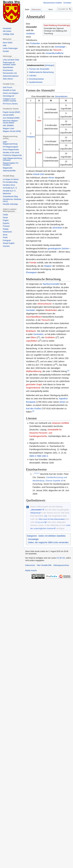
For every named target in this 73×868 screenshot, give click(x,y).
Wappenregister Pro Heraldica (11, 164)
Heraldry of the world (11, 153)
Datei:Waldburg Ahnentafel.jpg (57, 25)
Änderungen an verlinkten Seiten (9, 64)
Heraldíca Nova (9, 185)
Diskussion (36, 9)
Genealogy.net (8, 96)
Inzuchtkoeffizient (34, 317)
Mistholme (7, 194)
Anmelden (67, 3)
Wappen (48, 266)
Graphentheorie (33, 388)
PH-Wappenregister (11, 147)
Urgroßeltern (32, 341)
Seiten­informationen (11, 76)
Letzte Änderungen (10, 48)
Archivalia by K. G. (10, 188)
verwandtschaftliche (54, 53)
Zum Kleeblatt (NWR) (11, 118)
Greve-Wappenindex (11, 150)
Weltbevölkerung (34, 371)
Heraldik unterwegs (10, 204)
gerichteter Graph (34, 384)
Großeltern (50, 337)
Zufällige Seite (8, 34)
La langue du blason (11, 179)
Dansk (5, 218)
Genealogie (60, 47)
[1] (68, 371)
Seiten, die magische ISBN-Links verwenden (48, 542)
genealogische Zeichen (58, 249)
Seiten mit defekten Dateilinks (52, 536)
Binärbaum (31, 331)
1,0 (35, 473)
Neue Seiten (8, 43)
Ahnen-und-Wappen (11, 93)
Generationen (61, 96)
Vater (39, 121)
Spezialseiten (8, 67)
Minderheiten (51, 310)
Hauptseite (7, 28)
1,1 (38, 473)
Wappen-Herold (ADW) (12, 131)
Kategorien (32, 536)
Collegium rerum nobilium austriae (9, 100)
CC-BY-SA (61, 558)
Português (7, 240)
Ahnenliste (57, 228)
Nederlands (7, 232)
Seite (27, 9)
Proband (31, 137)
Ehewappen (31, 272)
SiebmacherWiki (9, 171)
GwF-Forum (7, 87)
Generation (38, 334)
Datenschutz (30, 565)
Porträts (33, 263)
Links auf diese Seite (11, 60)
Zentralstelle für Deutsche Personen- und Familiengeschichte (45, 433)
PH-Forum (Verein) (10, 104)
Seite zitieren (8, 79)
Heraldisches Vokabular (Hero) (12, 200)
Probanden (35, 43)
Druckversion (8, 70)
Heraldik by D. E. (9, 191)
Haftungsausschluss (61, 565)
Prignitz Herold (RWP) (11, 112)
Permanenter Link (10, 73)
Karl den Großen (34, 409)
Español (6, 223)
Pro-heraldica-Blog (10, 182)
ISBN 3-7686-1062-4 (39, 456)
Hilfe (5, 46)
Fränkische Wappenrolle (12, 155)
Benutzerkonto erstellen (53, 3)
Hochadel (30, 310)
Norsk (5, 235)
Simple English (9, 243)
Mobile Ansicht (31, 571)
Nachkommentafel (51, 284)
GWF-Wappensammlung (10, 143)
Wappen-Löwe (8, 129)
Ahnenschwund (44, 304)
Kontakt (6, 51)
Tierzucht (57, 50)
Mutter (39, 153)
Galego (6, 229)
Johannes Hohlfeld (60, 423)
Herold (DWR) (8, 115)
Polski (5, 238)
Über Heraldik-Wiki (44, 565)
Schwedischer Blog (10, 196)
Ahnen (51, 178)
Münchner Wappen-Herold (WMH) (11, 122)
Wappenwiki (7, 168)
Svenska (6, 246)
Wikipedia (35, 513)
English (6, 220)
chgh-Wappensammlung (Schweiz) (12, 159)
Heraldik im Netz (9, 90)
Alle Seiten (7, 31)
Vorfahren (30, 34)
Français (6, 226)
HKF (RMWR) (8, 126)
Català (5, 215)
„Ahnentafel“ (36, 510)
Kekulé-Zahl (39, 174)
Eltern (33, 337)
